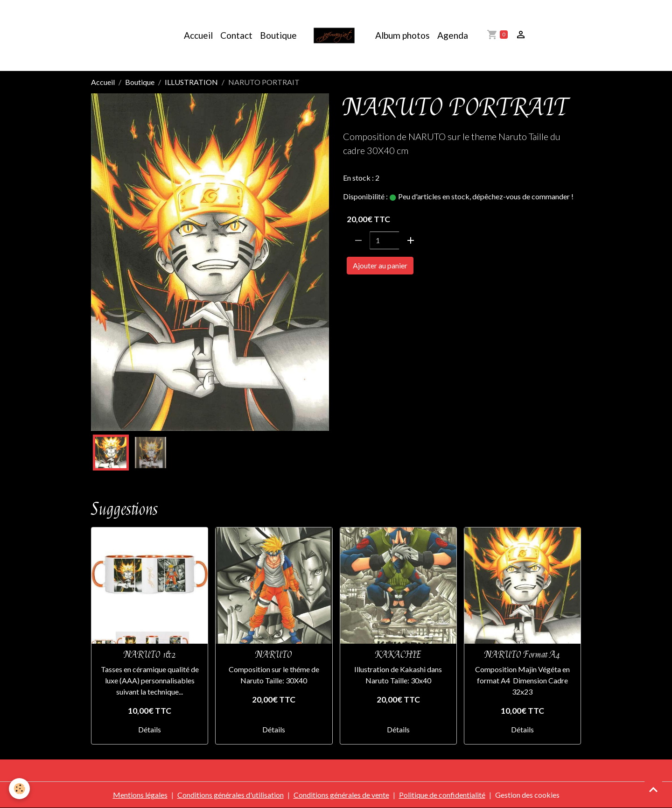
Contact (236, 35)
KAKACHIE (398, 655)
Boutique (278, 35)
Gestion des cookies (527, 795)
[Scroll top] (653, 789)
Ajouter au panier (380, 265)
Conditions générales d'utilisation (231, 795)
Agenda (453, 35)
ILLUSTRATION (191, 82)
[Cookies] (20, 789)
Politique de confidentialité (442, 795)
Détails (150, 729)
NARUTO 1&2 (150, 655)
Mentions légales (140, 795)
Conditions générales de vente (341, 795)
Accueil (198, 35)
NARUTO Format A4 (522, 655)
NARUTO (361, 292)
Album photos (402, 35)
